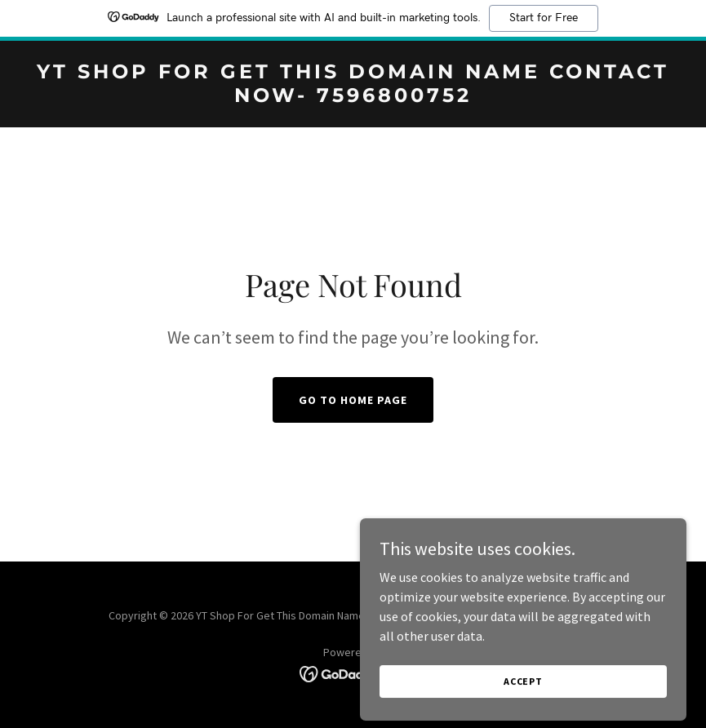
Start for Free (544, 18)
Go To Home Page (353, 400)
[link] (353, 97)
